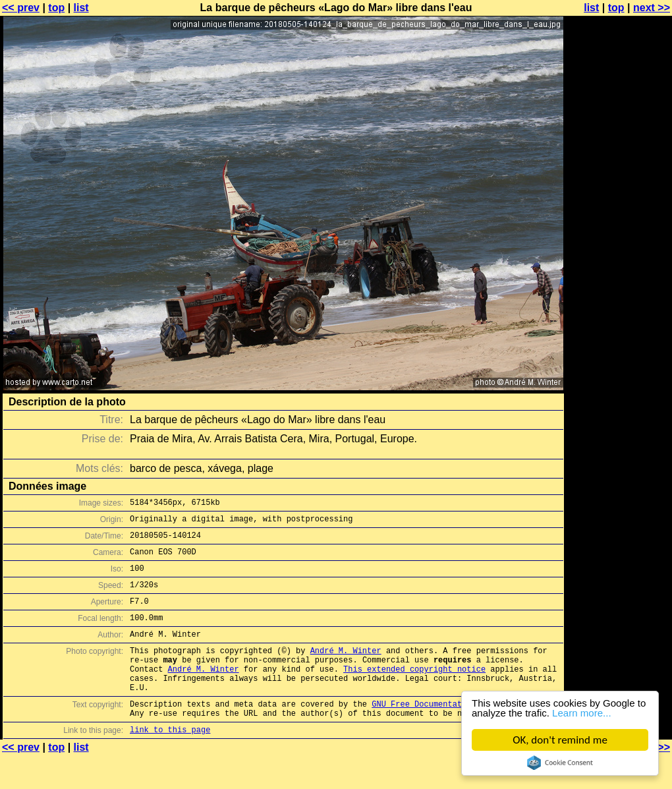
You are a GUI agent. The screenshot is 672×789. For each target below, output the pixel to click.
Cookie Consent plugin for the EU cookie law (560, 763)
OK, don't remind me (560, 740)
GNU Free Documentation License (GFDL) (459, 733)
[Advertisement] (619, 326)
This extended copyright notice (414, 692)
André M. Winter (346, 670)
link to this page (170, 763)
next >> (652, 8)
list (81, 8)
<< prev (21, 8)
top (56, 8)
